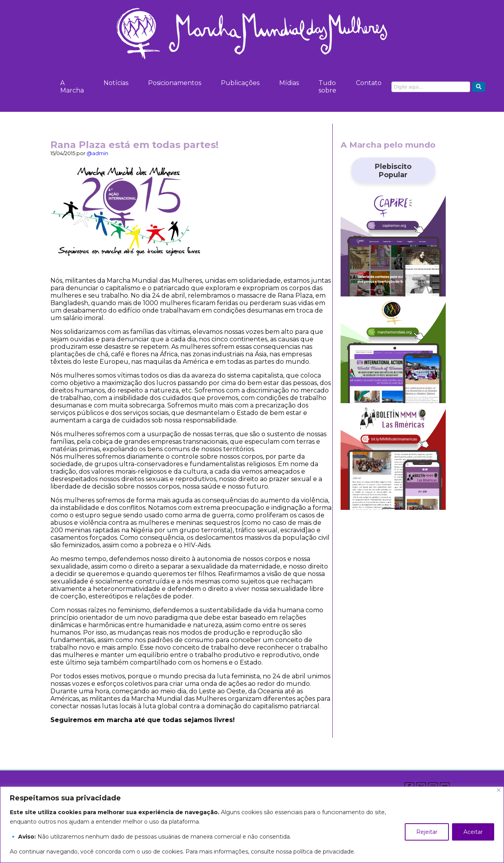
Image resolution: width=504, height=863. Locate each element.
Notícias (116, 83)
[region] (252, 825)
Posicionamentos (175, 83)
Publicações (240, 83)
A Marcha (72, 87)
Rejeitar (427, 832)
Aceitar (473, 832)
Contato (369, 83)
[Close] (499, 790)
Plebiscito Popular (393, 170)
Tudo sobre (327, 87)
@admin (97, 153)
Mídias (289, 83)
